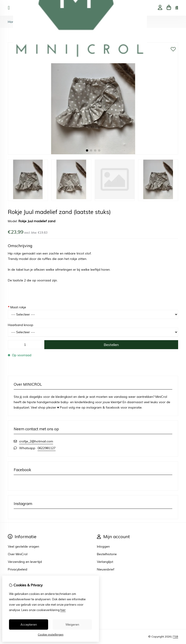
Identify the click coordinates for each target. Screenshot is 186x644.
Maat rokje (17, 307)
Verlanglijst (105, 562)
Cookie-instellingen (51, 634)
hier (63, 610)
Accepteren (29, 624)
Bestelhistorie (107, 554)
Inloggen (103, 546)
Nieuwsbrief (106, 569)
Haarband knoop (21, 325)
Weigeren (72, 624)
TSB (176, 636)
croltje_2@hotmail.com (36, 441)
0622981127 (47, 448)
